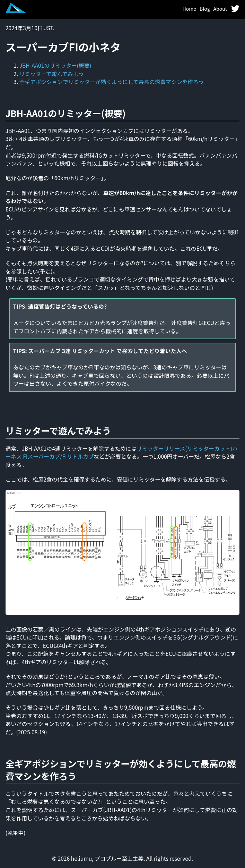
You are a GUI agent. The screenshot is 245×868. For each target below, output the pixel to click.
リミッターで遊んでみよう (52, 74)
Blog (205, 9)
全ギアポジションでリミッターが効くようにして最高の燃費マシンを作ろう (112, 82)
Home (189, 9)
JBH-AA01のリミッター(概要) (55, 65)
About (220, 9)
